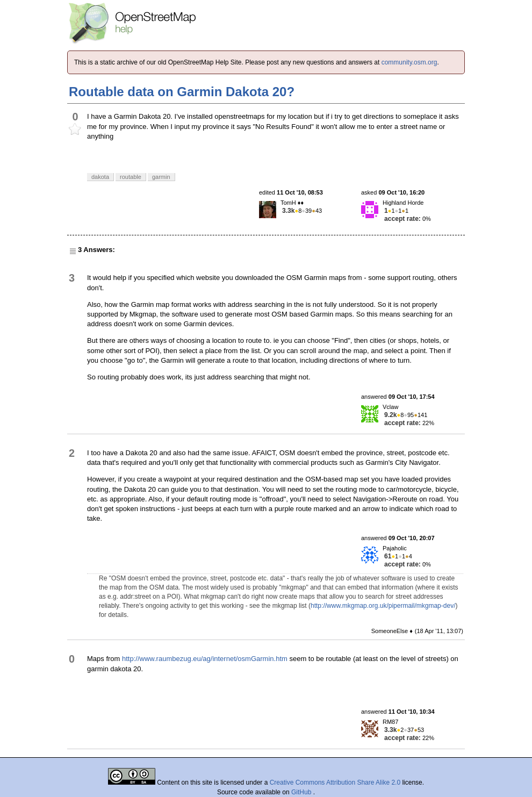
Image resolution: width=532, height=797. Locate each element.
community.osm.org (409, 62)
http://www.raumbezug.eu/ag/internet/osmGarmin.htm (205, 659)
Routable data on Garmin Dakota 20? (182, 92)
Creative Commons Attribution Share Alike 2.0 (335, 782)
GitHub (302, 792)
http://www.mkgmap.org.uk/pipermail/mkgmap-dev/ (383, 606)
